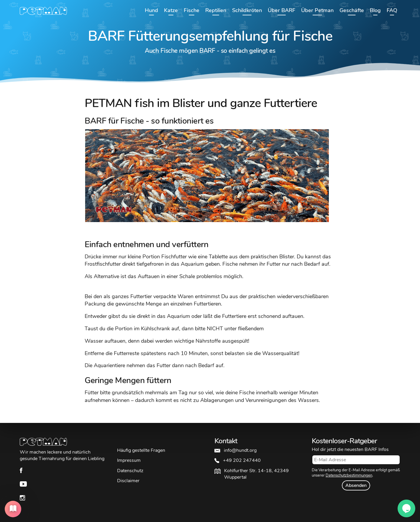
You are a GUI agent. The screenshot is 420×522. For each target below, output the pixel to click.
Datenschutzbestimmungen (349, 475)
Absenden (356, 485)
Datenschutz (130, 471)
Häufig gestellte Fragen (141, 450)
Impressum (129, 460)
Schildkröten (247, 10)
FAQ (392, 10)
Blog (375, 10)
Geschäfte (352, 10)
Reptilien (216, 10)
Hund (151, 10)
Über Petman (317, 10)
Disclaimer (128, 481)
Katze (171, 10)
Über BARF (282, 10)
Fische (192, 10)
